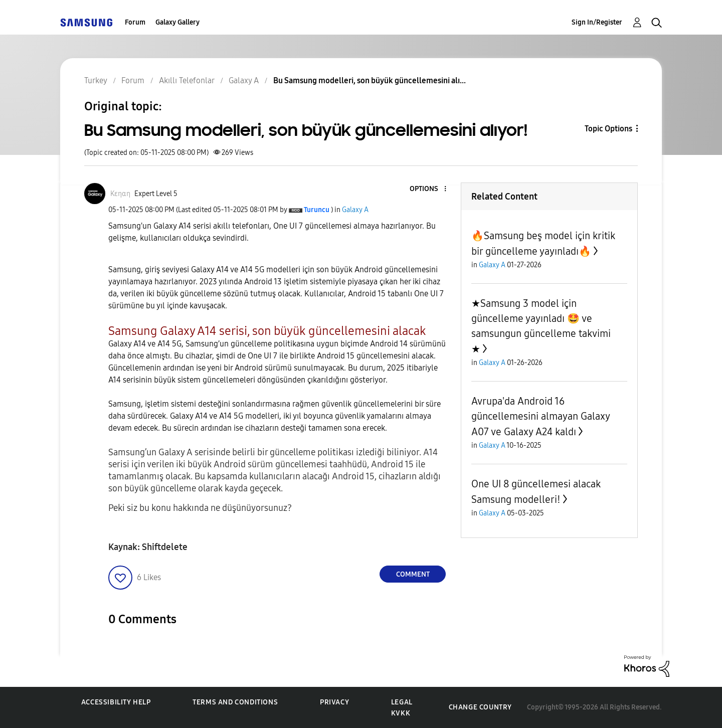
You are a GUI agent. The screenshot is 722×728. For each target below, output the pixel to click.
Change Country (480, 707)
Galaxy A (355, 210)
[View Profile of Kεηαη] (120, 194)
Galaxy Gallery (177, 22)
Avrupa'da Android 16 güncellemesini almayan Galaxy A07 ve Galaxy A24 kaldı (540, 416)
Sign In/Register (597, 22)
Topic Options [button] (608, 129)
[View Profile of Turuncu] (317, 210)
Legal (402, 702)
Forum (135, 22)
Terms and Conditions (235, 702)
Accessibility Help (116, 702)
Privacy (334, 702)
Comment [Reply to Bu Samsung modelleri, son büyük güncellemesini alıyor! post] (413, 574)
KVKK (401, 713)
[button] (429, 189)
